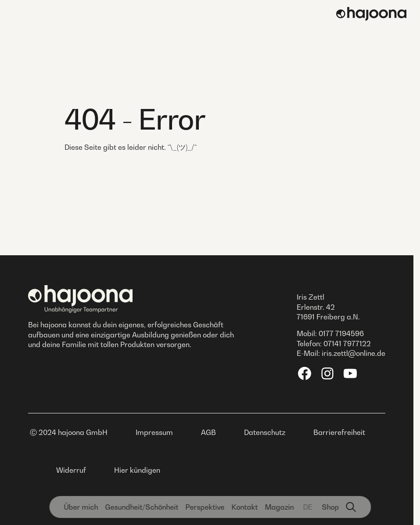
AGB (208, 432)
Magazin (279, 507)
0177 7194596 (341, 333)
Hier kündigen (137, 470)
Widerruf (71, 470)
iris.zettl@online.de (354, 353)
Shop (330, 507)
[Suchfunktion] (351, 507)
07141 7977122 (347, 344)
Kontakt (244, 507)
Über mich (81, 507)
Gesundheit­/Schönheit (142, 507)
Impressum (154, 432)
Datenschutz (265, 432)
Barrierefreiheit (339, 432)
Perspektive (205, 507)
